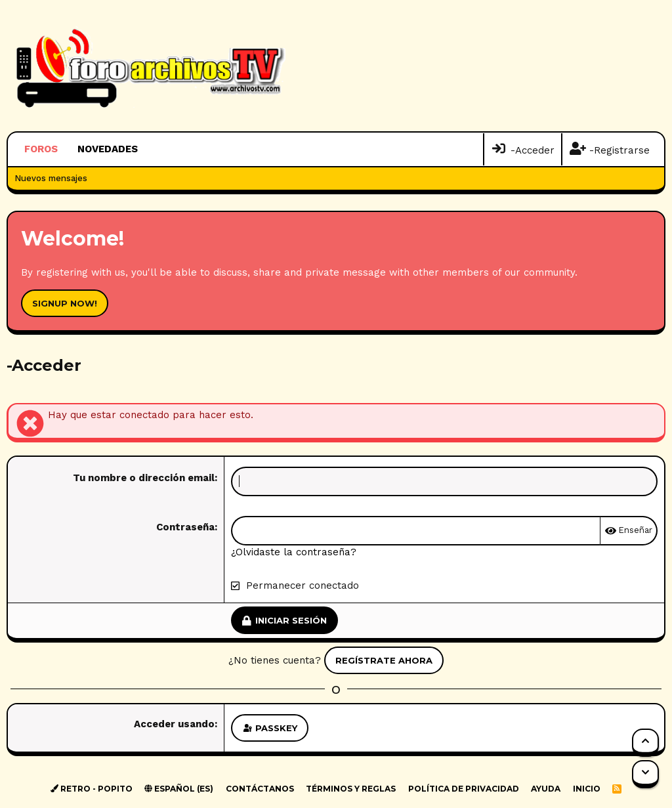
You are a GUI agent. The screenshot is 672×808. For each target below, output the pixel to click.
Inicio (587, 789)
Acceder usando (174, 724)
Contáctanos (260, 789)
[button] (147, 149)
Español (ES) (179, 789)
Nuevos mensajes (51, 178)
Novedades (108, 149)
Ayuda (546, 789)
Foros (41, 149)
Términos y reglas (351, 789)
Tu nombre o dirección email (144, 478)
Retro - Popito (92, 789)
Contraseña (185, 527)
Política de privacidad (464, 789)
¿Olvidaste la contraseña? (294, 552)
